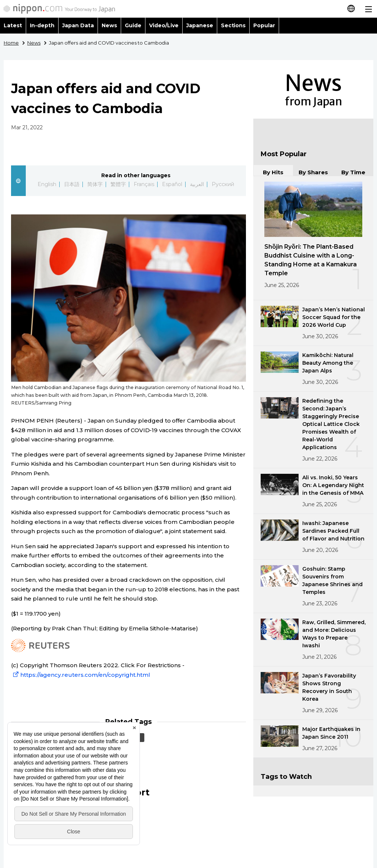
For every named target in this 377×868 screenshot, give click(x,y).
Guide (133, 25)
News (109, 25)
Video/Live (164, 25)
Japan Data (78, 25)
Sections (233, 25)
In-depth (42, 25)
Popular (264, 25)
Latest (13, 25)
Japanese (200, 25)
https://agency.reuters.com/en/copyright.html (81, 675)
